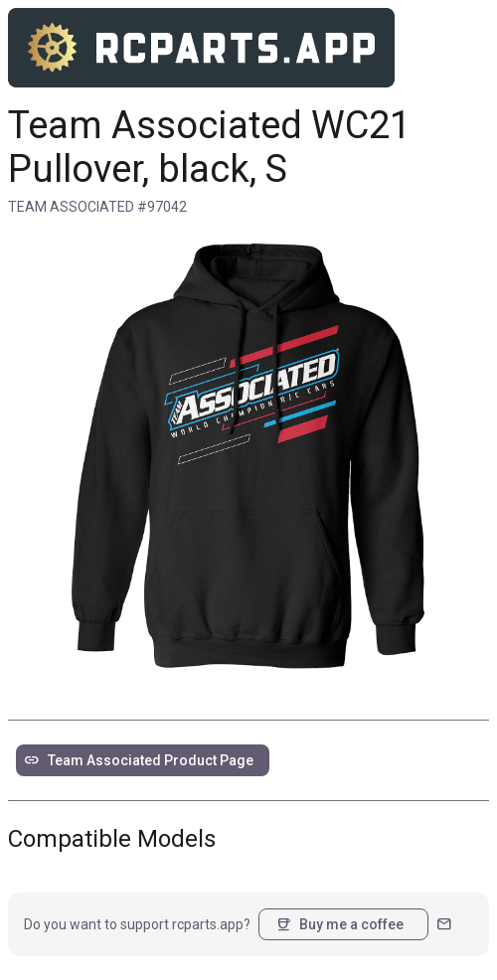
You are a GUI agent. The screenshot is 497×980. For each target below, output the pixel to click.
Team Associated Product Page (139, 760)
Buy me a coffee (339, 924)
